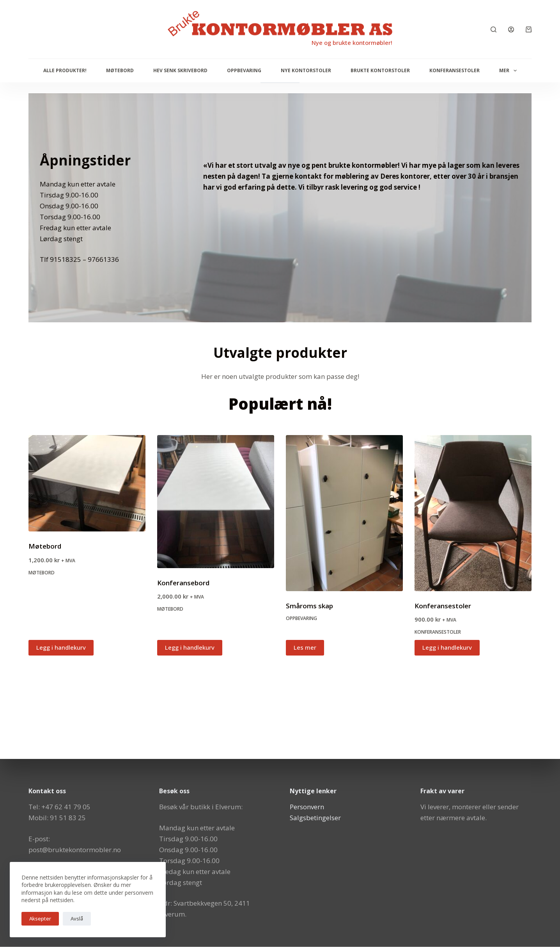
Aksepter (40, 919)
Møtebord (120, 70)
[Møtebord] (87, 483)
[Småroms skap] (344, 513)
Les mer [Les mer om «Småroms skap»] (305, 647)
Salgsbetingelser (315, 818)
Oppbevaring (244, 70)
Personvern (307, 807)
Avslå (77, 919)
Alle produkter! (65, 70)
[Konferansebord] (216, 502)
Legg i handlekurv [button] (61, 647)
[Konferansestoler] (473, 513)
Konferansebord (183, 583)
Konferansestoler (455, 70)
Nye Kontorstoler (306, 70)
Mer (509, 71)
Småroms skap (309, 606)
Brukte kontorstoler (380, 70)
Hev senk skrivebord (180, 70)
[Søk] (494, 29)
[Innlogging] (511, 29)
